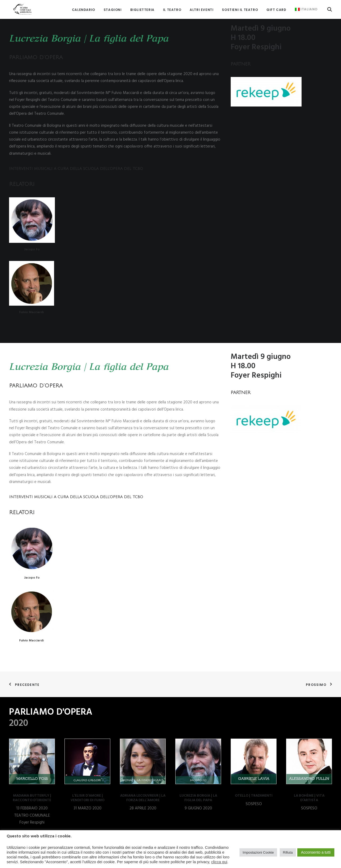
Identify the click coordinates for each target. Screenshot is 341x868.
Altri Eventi (202, 8)
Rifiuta (288, 852)
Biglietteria (142, 8)
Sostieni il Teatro (240, 8)
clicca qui (219, 862)
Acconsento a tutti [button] (316, 852)
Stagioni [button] (113, 8)
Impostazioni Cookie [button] (258, 852)
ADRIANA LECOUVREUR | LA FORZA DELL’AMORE (143, 798)
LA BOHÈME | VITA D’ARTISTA (309, 798)
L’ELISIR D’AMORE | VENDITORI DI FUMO (88, 798)
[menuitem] (84, 8)
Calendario (84, 8)
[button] (330, 7)
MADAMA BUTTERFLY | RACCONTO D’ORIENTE (32, 798)
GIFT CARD (276, 8)
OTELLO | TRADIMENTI (254, 796)
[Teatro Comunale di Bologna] (19, 7)
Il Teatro (172, 8)
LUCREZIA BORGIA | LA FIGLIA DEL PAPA (198, 798)
